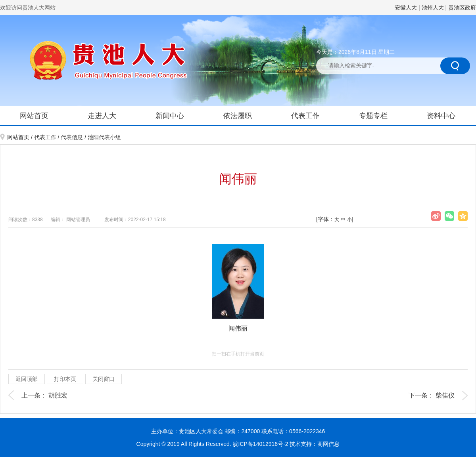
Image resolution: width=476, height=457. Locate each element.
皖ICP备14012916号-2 (261, 444)
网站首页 (34, 116)
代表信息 (72, 137)
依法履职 (238, 116)
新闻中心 (170, 116)
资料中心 (441, 116)
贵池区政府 (462, 8)
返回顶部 (27, 379)
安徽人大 (406, 8)
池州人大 (433, 8)
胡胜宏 (58, 395)
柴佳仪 (445, 395)
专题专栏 (373, 116)
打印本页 (65, 379)
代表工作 (305, 116)
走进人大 (102, 116)
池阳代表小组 (104, 137)
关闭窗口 (104, 379)
